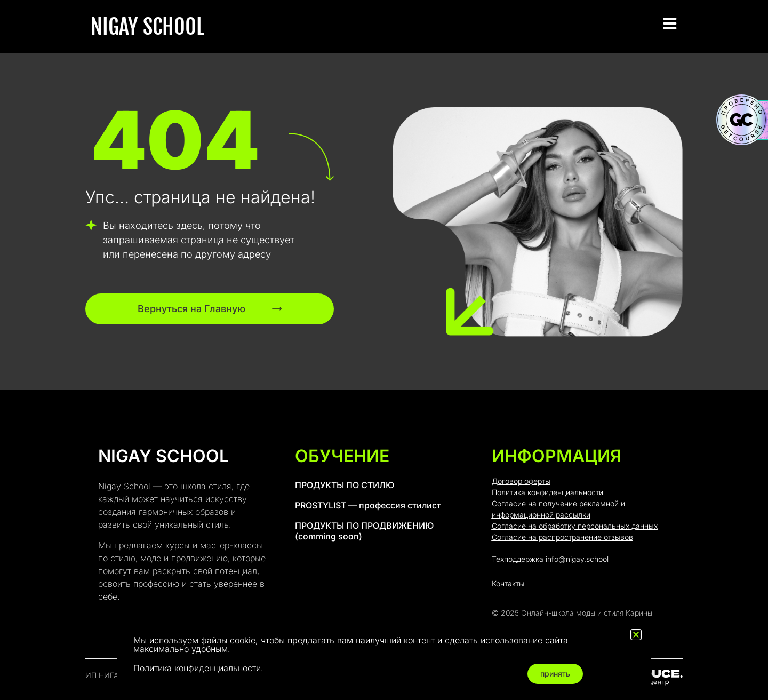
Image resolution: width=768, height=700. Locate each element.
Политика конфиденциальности (547, 492)
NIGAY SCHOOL (147, 27)
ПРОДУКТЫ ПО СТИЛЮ (345, 485)
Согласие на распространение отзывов (562, 537)
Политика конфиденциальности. (198, 668)
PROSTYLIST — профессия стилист (368, 505)
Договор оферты (521, 481)
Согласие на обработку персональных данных (575, 526)
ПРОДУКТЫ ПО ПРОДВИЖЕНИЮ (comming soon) (364, 531)
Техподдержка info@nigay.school (550, 559)
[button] (636, 635)
